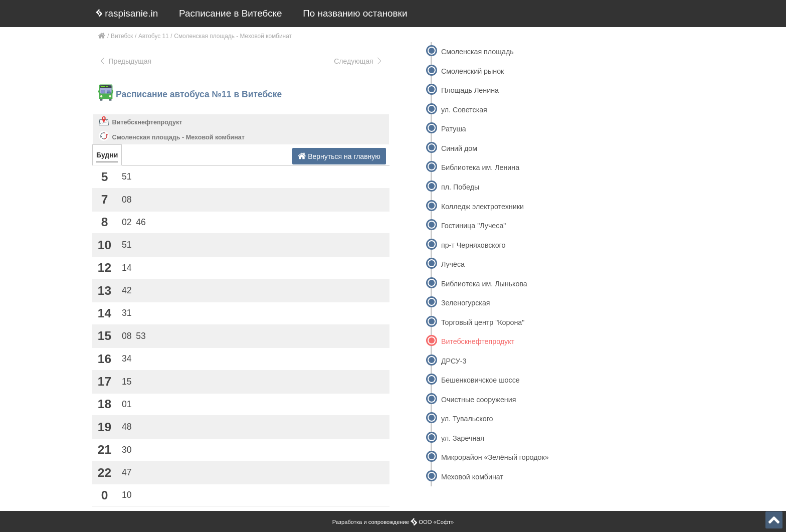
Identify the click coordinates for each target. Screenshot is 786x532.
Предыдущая (125, 61)
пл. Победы (460, 187)
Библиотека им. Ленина (480, 167)
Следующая (358, 61)
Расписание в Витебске (231, 13)
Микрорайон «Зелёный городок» (495, 457)
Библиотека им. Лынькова (484, 284)
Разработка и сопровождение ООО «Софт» (393, 522)
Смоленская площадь (477, 52)
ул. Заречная (463, 438)
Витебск (122, 36)
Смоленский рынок (472, 71)
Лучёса (453, 264)
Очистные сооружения (478, 400)
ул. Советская (464, 110)
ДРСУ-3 (454, 361)
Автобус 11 (154, 36)
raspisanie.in (127, 13)
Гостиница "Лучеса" (473, 226)
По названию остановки (355, 13)
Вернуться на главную (339, 156)
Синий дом (459, 148)
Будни (107, 155)
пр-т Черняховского (473, 245)
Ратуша (454, 129)
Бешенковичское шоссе (480, 380)
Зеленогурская (466, 303)
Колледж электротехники (482, 207)
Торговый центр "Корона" (483, 322)
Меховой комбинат (472, 477)
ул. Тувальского (467, 419)
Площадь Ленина (470, 90)
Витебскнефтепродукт (147, 122)
